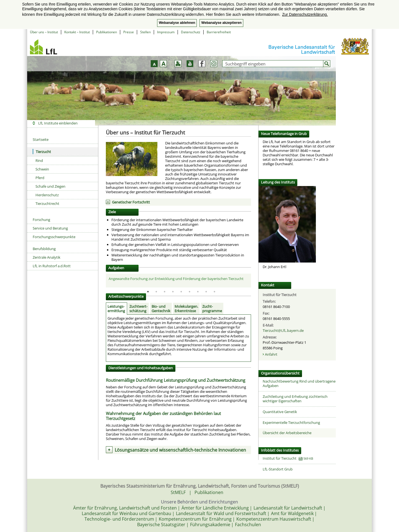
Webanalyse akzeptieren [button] (221, 23)
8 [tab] (206, 292)
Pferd (40, 178)
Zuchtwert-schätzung (138, 309)
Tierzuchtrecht (47, 203)
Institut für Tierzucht (280, 458)
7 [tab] (198, 292)
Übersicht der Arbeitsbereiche (287, 433)
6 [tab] (190, 292)
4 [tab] (173, 292)
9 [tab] (214, 292)
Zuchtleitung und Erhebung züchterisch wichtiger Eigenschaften (295, 399)
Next (255, 281)
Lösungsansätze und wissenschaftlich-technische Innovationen (180, 450)
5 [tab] (181, 292)
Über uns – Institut (44, 32)
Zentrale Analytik (47, 257)
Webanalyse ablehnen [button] (177, 23)
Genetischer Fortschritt (131, 202)
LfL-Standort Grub (278, 469)
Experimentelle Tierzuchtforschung (291, 422)
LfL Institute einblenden (58, 123)
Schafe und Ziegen (50, 186)
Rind (39, 161)
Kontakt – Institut (77, 32)
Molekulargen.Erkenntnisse (186, 309)
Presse (129, 32)
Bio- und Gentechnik (161, 309)
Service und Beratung (50, 228)
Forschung (41, 220)
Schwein (42, 169)
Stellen (145, 32)
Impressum (166, 32)
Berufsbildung (44, 249)
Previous (102, 281)
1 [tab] (148, 292)
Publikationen (107, 32)
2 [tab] (156, 292)
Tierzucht (42, 152)
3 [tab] (165, 292)
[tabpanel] (179, 280)
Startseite (41, 139)
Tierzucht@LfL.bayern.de (283, 330)
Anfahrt (271, 354)
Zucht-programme (212, 309)
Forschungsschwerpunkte (54, 237)
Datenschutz (191, 32)
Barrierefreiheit (219, 32)
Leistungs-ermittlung (116, 309)
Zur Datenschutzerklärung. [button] (305, 14)
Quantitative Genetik (280, 412)
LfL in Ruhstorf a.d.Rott (52, 266)
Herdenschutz (47, 195)
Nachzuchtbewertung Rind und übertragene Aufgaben (299, 383)
